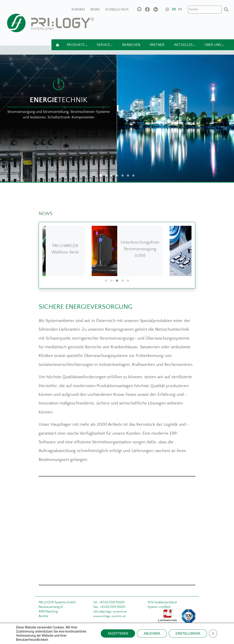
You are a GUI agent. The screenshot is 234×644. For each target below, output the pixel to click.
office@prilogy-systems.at (110, 612)
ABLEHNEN (152, 633)
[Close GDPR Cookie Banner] (213, 633)
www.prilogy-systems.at (109, 616)
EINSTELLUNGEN (188, 633)
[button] (106, 281)
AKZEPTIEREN (118, 633)
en (180, 9)
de (174, 9)
